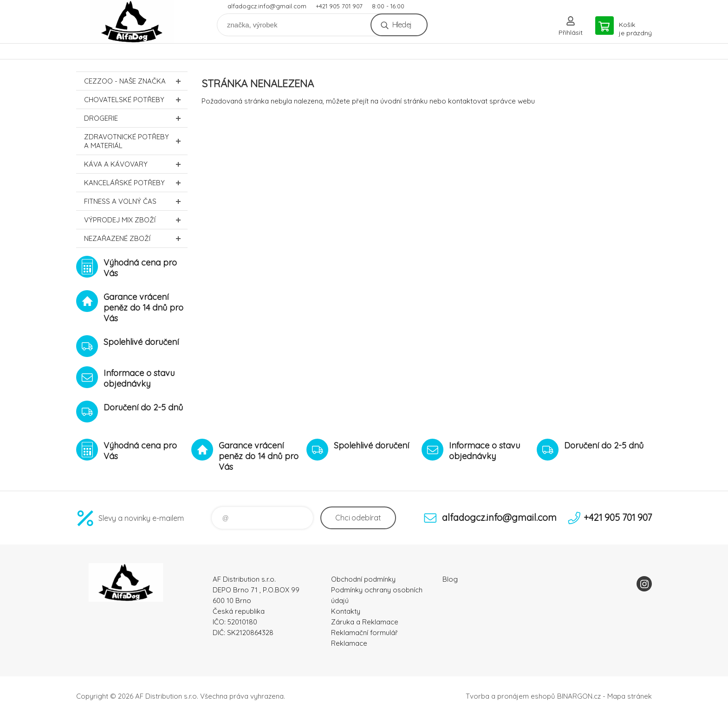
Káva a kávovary (136, 164)
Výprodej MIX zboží (136, 220)
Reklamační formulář (364, 633)
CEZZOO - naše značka (136, 81)
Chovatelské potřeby (136, 100)
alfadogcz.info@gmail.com (267, 6)
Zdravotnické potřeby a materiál (136, 141)
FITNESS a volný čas (136, 201)
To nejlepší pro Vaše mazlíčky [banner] (132, 22)
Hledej (402, 25)
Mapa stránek (630, 696)
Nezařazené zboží (136, 238)
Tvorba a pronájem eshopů (510, 696)
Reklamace (349, 643)
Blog (450, 579)
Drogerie (136, 118)
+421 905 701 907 (339, 6)
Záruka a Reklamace (365, 622)
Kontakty (346, 611)
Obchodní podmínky (363, 579)
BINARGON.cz (579, 696)
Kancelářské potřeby (136, 183)
